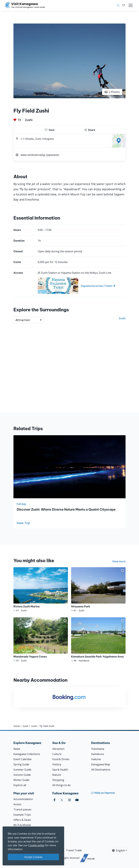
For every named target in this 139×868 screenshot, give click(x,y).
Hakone (96, 759)
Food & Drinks (61, 759)
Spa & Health (60, 770)
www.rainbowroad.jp (33, 155)
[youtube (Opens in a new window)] (77, 800)
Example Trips (22, 815)
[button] (123, 5)
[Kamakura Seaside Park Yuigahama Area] (98, 640)
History (57, 764)
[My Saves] (123, 5)
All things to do (61, 785)
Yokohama (98, 749)
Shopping (58, 780)
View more (119, 561)
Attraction (58, 749)
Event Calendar (23, 759)
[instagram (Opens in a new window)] (69, 800)
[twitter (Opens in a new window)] (62, 800)
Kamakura (97, 754)
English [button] (119, 850)
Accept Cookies (33, 857)
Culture (57, 754)
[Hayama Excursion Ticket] (82, 286)
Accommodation (23, 799)
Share (90, 130)
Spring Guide (21, 764)
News (17, 749)
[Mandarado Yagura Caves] (41, 640)
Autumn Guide (22, 775)
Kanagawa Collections (27, 754)
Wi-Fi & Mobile (22, 825)
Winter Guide (21, 780)
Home (17, 726)
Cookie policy (36, 845)
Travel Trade (74, 850)
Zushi (29, 120)
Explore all (20, 785)
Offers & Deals (22, 820)
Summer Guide (22, 770)
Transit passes (22, 809)
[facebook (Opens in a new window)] (55, 800)
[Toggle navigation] (131, 5)
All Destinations (101, 770)
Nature (57, 775)
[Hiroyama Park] (98, 590)
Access (17, 804)
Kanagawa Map (101, 764)
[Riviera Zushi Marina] (41, 590)
